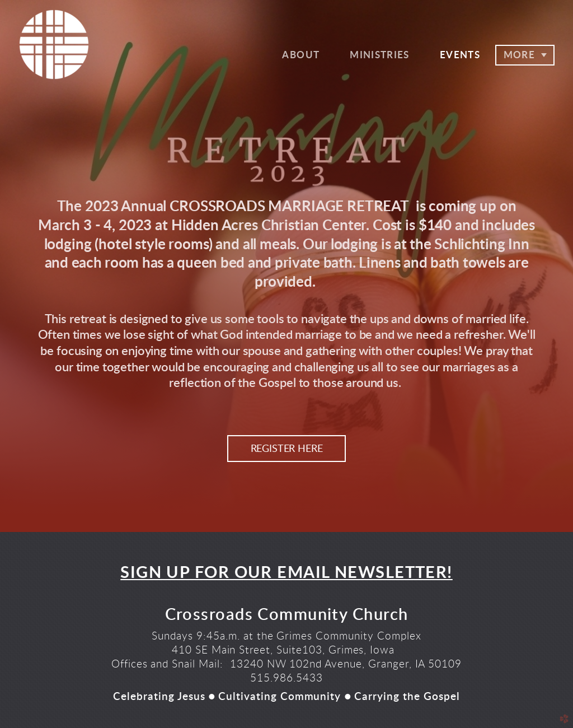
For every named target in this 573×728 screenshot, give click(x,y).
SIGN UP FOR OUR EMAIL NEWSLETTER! (286, 573)
